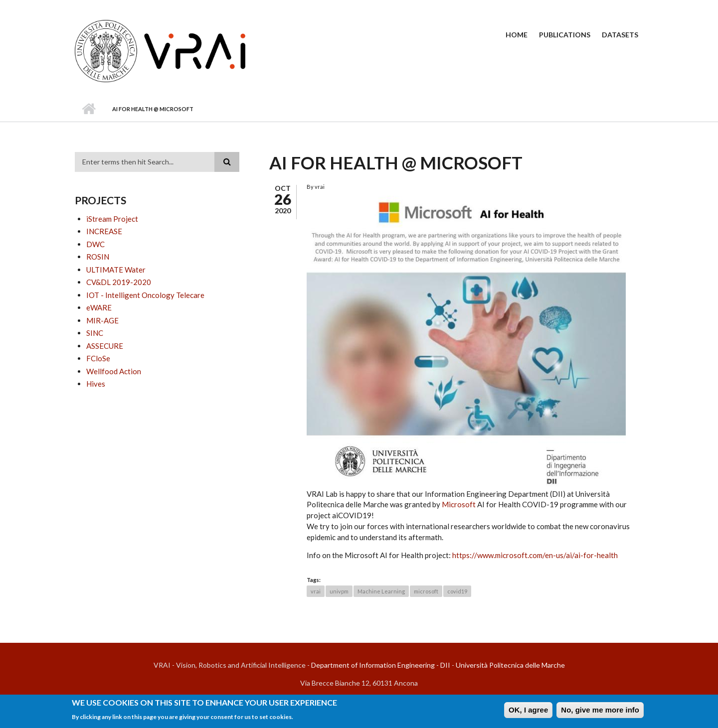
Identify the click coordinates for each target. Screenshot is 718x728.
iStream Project (112, 219)
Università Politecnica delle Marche (510, 665)
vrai (316, 591)
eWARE (99, 307)
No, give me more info (600, 712)
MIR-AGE (102, 320)
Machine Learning (381, 591)
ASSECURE (105, 346)
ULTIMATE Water (116, 270)
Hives (96, 384)
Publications (565, 35)
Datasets (620, 35)
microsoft (426, 591)
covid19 (457, 591)
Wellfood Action (114, 371)
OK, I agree (528, 712)
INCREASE (104, 231)
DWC (95, 244)
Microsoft (459, 504)
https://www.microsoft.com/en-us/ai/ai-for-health (535, 555)
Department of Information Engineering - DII (381, 665)
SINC (95, 333)
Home (517, 35)
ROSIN (98, 257)
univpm (339, 591)
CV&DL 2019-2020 (119, 282)
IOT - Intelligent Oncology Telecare (145, 295)
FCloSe (98, 358)
